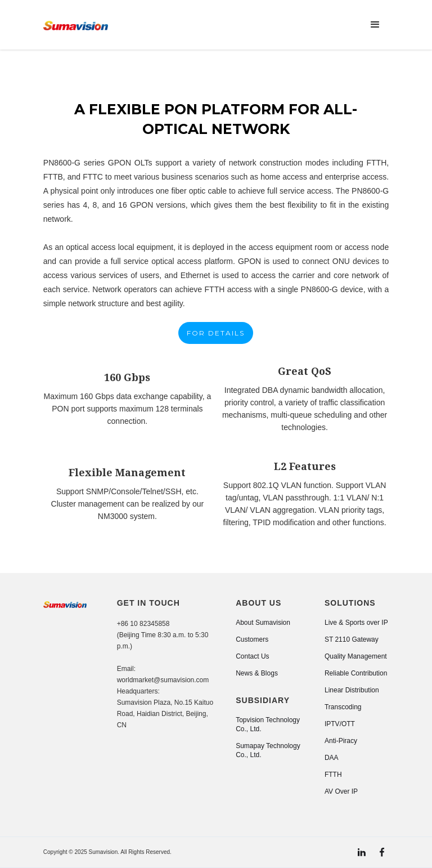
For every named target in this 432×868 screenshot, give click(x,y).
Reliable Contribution (356, 673)
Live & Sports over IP (356, 623)
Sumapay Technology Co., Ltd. (268, 750)
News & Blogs (257, 673)
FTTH (333, 775)
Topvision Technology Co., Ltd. (268, 724)
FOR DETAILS (216, 333)
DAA (332, 758)
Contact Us (252, 656)
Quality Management (356, 656)
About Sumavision (263, 623)
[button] (375, 25)
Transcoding (343, 707)
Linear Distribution (352, 690)
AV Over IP (341, 791)
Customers (252, 639)
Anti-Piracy (341, 741)
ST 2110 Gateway (352, 639)
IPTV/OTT (340, 724)
